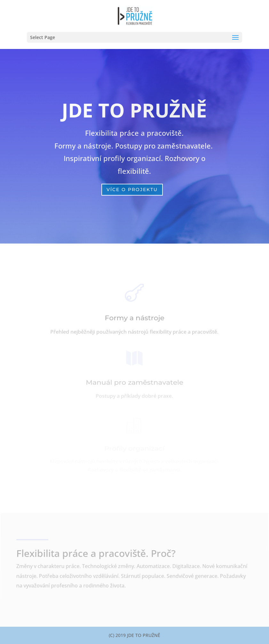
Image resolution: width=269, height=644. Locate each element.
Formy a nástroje (135, 318)
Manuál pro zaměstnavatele (134, 383)
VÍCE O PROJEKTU (132, 189)
